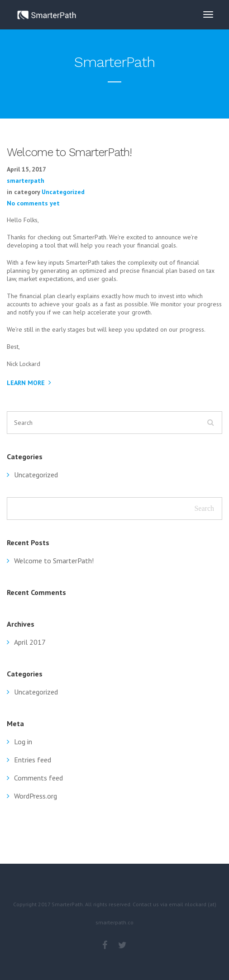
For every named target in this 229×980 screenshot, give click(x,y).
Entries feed (33, 760)
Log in (23, 742)
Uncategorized (63, 192)
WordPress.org (36, 796)
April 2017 (30, 642)
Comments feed (38, 778)
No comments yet (33, 203)
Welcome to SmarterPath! (54, 561)
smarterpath (26, 181)
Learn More (26, 383)
